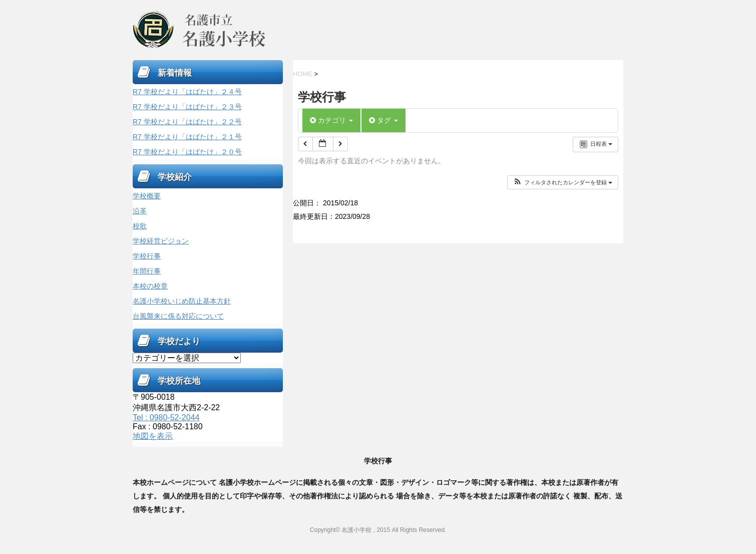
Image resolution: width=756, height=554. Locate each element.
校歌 (140, 226)
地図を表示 (153, 436)
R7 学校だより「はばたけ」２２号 (187, 122)
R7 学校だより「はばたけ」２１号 (187, 137)
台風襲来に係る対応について (178, 316)
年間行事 (147, 271)
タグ (384, 120)
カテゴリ (331, 120)
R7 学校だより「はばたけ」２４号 (187, 92)
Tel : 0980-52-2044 (166, 418)
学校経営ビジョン (161, 241)
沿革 (140, 211)
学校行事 (147, 256)
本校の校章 (150, 286)
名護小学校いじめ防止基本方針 (182, 301)
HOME (303, 74)
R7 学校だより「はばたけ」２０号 (187, 152)
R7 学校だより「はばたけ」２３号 (187, 107)
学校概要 (147, 196)
